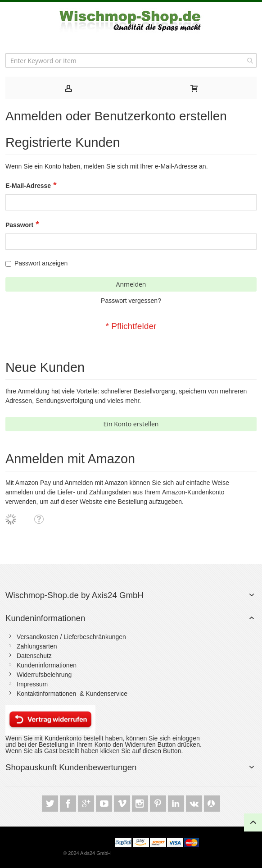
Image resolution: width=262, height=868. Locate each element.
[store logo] (131, 21)
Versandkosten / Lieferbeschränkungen (71, 637)
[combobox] (131, 60)
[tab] (68, 88)
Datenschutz (34, 656)
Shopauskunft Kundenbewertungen (71, 767)
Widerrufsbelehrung (44, 675)
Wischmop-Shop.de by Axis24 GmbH (75, 595)
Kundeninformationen (45, 618)
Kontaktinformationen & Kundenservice (72, 694)
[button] (39, 519)
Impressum (32, 684)
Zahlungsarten (37, 646)
